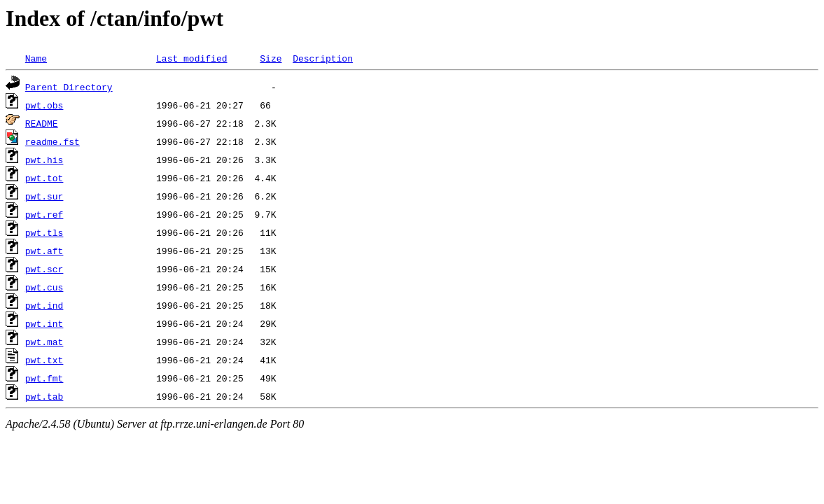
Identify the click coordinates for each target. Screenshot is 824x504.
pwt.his (44, 160)
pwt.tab (44, 396)
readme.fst (53, 141)
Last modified (191, 58)
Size (271, 58)
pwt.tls (44, 232)
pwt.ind (44, 305)
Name (36, 58)
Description (323, 58)
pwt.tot (44, 178)
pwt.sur (44, 196)
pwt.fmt (44, 378)
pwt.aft (44, 251)
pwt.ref (44, 214)
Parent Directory (69, 87)
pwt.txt (44, 360)
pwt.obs (44, 105)
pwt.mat (44, 342)
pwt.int (44, 323)
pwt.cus (44, 287)
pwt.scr (44, 269)
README (42, 123)
